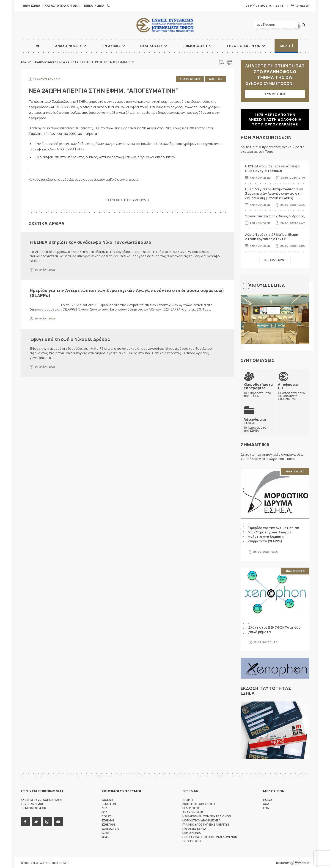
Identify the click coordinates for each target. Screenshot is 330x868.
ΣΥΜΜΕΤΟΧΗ (275, 94)
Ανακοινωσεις (69, 46)
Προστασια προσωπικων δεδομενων (210, 836)
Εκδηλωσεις (151, 46)
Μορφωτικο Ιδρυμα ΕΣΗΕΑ (201, 820)
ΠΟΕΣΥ (106, 816)
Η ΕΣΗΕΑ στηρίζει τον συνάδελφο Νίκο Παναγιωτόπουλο (91, 242)
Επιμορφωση (195, 46)
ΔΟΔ (104, 807)
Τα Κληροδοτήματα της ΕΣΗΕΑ (258, 390)
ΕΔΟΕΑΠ (107, 799)
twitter (36, 821)
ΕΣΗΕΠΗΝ (108, 824)
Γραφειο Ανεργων (244, 46)
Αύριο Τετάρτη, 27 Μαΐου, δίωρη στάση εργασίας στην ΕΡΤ (272, 237)
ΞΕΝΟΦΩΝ (109, 803)
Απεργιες (215, 79)
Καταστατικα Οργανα (62, 6)
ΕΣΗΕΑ (165, 25)
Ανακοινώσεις (45, 62)
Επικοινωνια (94, 6)
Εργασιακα (111, 46)
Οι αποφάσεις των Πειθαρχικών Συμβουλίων (292, 391)
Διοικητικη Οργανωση (199, 803)
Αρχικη (188, 799)
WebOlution (300, 862)
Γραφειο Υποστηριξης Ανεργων (206, 824)
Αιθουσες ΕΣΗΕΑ (267, 285)
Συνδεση (303, 6)
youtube (58, 821)
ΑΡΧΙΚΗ (38, 46)
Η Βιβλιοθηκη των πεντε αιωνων (207, 816)
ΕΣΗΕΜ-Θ (108, 820)
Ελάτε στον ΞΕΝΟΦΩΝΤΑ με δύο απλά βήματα (275, 629)
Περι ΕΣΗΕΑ (32, 6)
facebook (25, 821)
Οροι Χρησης (192, 840)
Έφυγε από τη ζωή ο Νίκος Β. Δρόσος (70, 338)
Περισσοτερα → (275, 260)
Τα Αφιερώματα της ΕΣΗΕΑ (258, 424)
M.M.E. (106, 836)
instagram (47, 821)
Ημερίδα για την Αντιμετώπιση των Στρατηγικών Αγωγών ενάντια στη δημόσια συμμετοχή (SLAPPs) (127, 292)
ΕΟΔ (104, 811)
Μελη (285, 46)
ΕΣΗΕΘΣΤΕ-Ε (110, 828)
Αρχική (26, 62)
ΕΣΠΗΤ (106, 832)
